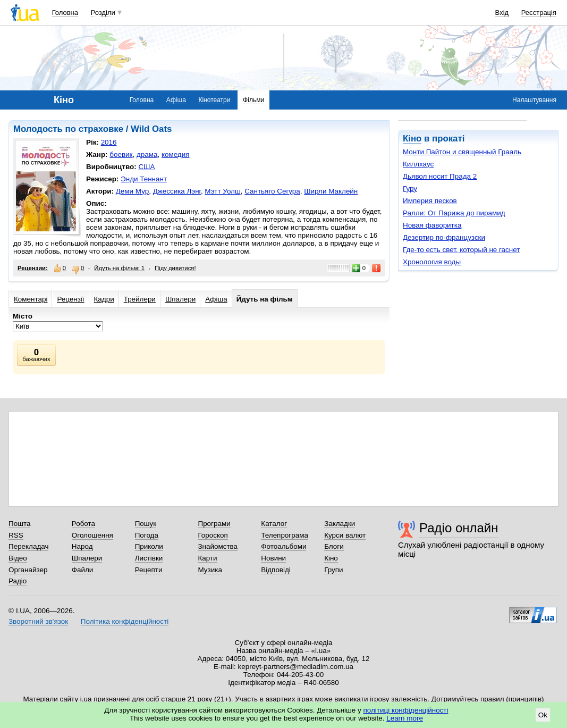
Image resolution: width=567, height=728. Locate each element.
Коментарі (31, 299)
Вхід (502, 12)
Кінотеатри (214, 100)
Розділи (103, 12)
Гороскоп (213, 535)
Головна (65, 12)
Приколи (149, 546)
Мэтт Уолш (222, 191)
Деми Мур (132, 191)
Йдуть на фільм (265, 299)
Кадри (104, 299)
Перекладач (28, 546)
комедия (176, 154)
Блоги (334, 546)
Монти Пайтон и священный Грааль (462, 152)
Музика (210, 570)
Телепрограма (285, 535)
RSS (16, 535)
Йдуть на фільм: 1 (119, 268)
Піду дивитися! (175, 268)
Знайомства (218, 546)
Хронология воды (432, 262)
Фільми (253, 100)
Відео (18, 558)
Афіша (176, 100)
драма (147, 154)
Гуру (410, 189)
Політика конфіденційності (125, 621)
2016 (109, 142)
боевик (121, 154)
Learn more (405, 718)
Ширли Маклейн (331, 191)
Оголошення (92, 535)
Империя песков (430, 201)
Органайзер (28, 570)
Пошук (146, 524)
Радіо (18, 581)
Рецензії (70, 299)
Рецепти (149, 570)
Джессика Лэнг (177, 191)
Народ (82, 546)
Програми (214, 524)
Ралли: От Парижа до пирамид (454, 213)
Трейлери (140, 299)
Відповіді (276, 570)
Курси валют (345, 535)
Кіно (412, 139)
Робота (83, 524)
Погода (147, 535)
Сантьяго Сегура (272, 191)
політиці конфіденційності (406, 710)
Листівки (149, 558)
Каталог (274, 524)
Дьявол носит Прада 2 (440, 176)
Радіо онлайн (459, 528)
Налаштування (534, 100)
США (146, 167)
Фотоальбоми (283, 546)
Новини (273, 558)
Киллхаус (418, 164)
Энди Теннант (144, 179)
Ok (543, 715)
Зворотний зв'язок (38, 621)
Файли (83, 570)
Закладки (340, 524)
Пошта (19, 524)
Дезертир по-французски (444, 237)
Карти (207, 558)
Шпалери (180, 299)
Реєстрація (539, 12)
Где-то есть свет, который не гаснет (461, 250)
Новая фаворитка (432, 225)
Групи (333, 570)
